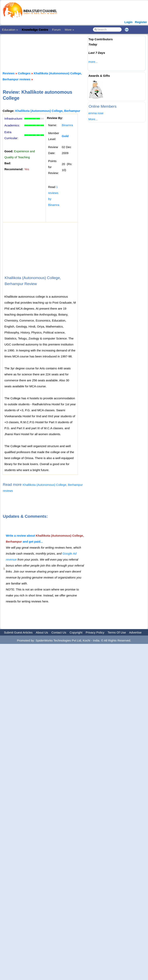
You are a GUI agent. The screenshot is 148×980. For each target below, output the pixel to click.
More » (69, 30)
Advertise (135, 632)
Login (129, 22)
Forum (56, 30)
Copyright (76, 632)
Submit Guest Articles (18, 632)
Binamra (67, 125)
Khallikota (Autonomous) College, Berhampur (48, 111)
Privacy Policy (95, 632)
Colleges (24, 73)
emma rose (96, 113)
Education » (10, 30)
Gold (65, 136)
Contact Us (59, 632)
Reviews (9, 73)
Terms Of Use (117, 632)
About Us (42, 632)
